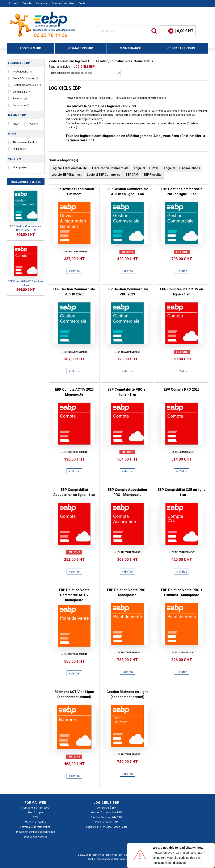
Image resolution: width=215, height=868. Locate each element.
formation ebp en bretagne (171, 123)
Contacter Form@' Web (35, 808)
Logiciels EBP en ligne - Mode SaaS (106, 827)
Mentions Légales (35, 822)
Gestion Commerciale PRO (106, 817)
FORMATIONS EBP (80, 48)
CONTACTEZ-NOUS (181, 48)
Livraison (42, 3)
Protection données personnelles (35, 832)
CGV (35, 817)
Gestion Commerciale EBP (106, 813)
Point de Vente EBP (106, 822)
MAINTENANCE (130, 48)
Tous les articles (59, 67)
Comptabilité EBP (106, 808)
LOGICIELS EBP (31, 48)
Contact (83, 3)
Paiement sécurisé (63, 3)
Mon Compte (35, 813)
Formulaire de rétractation (35, 827)
